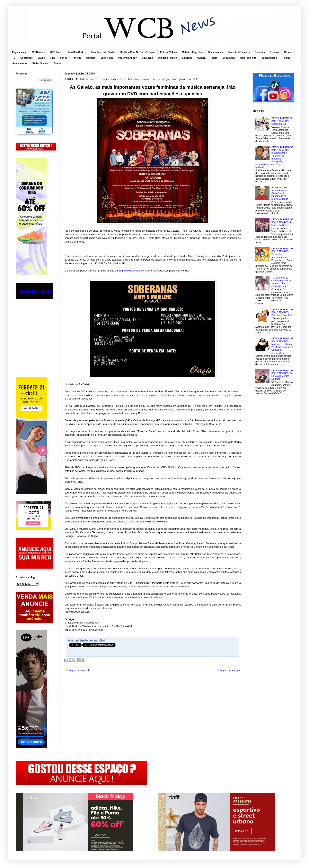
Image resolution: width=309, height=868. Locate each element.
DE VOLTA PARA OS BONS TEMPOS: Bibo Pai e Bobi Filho (282, 312)
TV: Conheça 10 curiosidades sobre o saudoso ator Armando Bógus (282, 282)
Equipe (57, 63)
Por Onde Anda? (128, 58)
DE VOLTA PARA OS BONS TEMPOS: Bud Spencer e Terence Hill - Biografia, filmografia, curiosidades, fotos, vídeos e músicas (274, 157)
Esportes (260, 52)
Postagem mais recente (78, 670)
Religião (91, 58)
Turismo (77, 58)
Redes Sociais (40, 63)
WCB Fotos (56, 52)
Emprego (187, 58)
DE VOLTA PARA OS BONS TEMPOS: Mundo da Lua (282, 121)
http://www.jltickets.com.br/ (134, 271)
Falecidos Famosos (239, 52)
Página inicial (20, 52)
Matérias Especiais (192, 52)
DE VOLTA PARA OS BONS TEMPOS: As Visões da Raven (282, 222)
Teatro (214, 58)
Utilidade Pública (168, 58)
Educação (147, 58)
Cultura (201, 58)
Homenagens (215, 52)
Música (288, 52)
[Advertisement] (34, 321)
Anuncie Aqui (20, 63)
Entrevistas (107, 58)
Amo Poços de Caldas (103, 52)
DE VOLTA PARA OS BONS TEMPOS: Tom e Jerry (282, 251)
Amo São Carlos (77, 52)
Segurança (229, 58)
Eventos (274, 52)
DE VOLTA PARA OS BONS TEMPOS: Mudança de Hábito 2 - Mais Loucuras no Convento (282, 344)
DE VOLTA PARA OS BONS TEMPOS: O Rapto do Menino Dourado (282, 375)
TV (14, 58)
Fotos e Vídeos (168, 52)
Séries (64, 58)
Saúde (41, 58)
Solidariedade (269, 58)
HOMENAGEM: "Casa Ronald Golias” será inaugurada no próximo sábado (280, 193)
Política (286, 58)
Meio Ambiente (248, 58)
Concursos (26, 58)
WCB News (38, 52)
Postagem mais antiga (228, 670)
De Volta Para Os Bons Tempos (138, 52)
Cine (52, 58)
